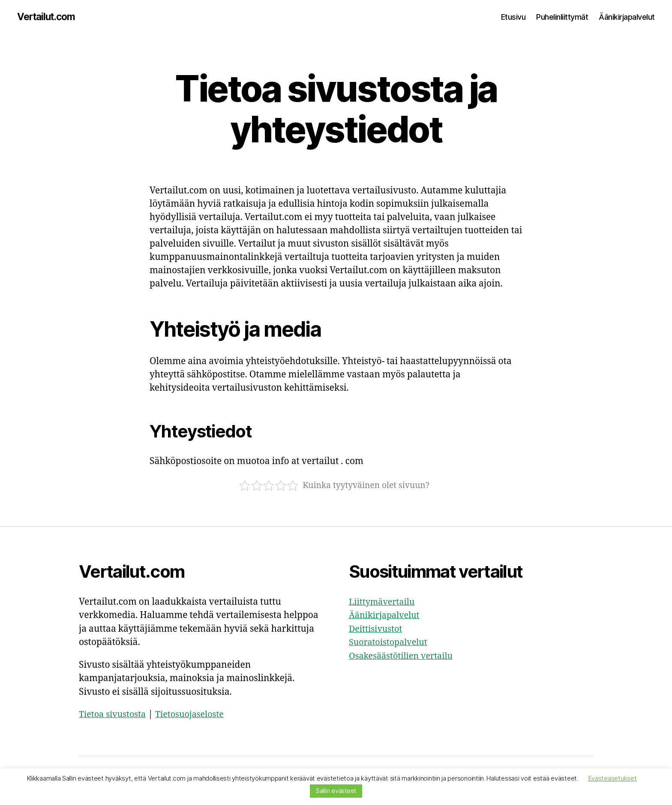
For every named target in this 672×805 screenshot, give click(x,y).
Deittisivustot (377, 629)
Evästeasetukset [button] (613, 778)
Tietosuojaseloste (196, 715)
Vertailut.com (49, 17)
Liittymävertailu (384, 602)
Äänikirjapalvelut (627, 17)
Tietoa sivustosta (115, 715)
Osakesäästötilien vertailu (404, 656)
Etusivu (513, 17)
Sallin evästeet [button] (336, 791)
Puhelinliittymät (562, 17)
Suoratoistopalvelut (391, 643)
